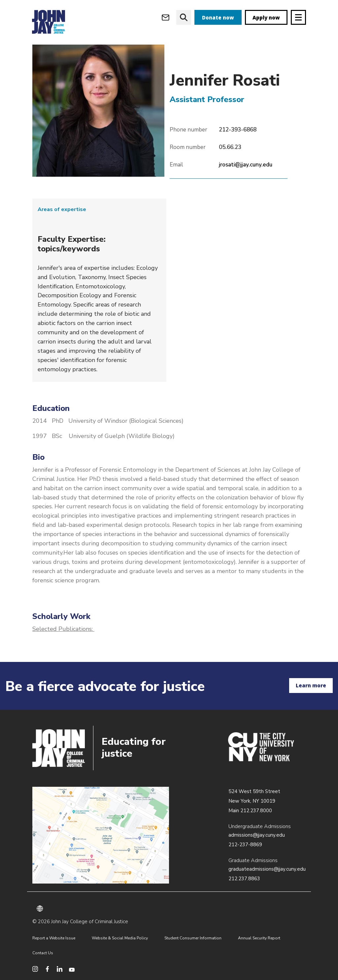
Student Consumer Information (193, 938)
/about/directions (101, 835)
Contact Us (43, 953)
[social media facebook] (47, 969)
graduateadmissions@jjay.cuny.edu (267, 869)
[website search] (184, 17)
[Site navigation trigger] (298, 17)
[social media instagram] (35, 969)
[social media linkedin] (60, 969)
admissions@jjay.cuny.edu (257, 835)
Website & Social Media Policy (120, 938)
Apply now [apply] (266, 18)
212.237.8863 (244, 879)
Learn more (311, 685)
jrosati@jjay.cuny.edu (246, 165)
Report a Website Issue (54, 938)
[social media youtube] (72, 969)
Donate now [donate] (218, 18)
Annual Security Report (259, 938)
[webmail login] (166, 17)
